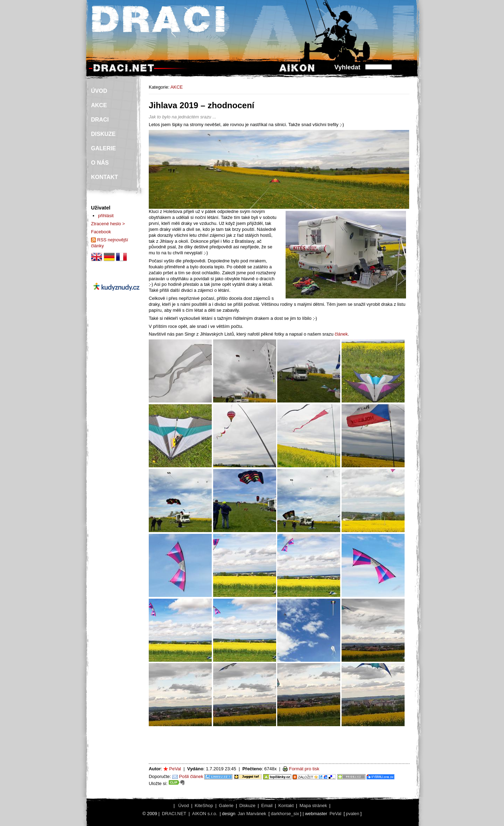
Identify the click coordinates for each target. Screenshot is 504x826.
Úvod (183, 806)
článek (341, 334)
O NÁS (100, 163)
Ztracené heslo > (108, 224)
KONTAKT (104, 177)
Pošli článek (191, 776)
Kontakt (286, 806)
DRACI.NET (174, 814)
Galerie (226, 806)
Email (267, 806)
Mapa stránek (313, 806)
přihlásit (106, 216)
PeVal (175, 769)
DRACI (100, 120)
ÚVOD (99, 91)
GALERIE (103, 148)
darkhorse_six (285, 814)
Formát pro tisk (304, 769)
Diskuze (247, 806)
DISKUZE (103, 134)
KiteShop (204, 806)
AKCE (177, 87)
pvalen (352, 814)
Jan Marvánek (252, 814)
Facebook (101, 232)
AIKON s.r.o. (205, 814)
